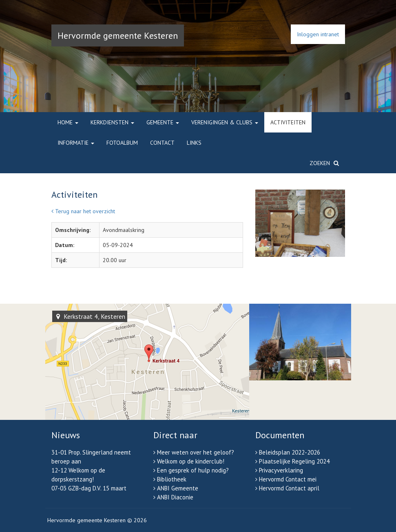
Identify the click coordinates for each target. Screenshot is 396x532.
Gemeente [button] (163, 122)
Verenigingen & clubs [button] (225, 122)
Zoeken (324, 163)
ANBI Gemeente (178, 488)
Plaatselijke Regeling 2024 (294, 461)
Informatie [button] (76, 143)
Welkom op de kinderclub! (191, 461)
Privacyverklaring (281, 470)
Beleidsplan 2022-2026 (290, 452)
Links (194, 143)
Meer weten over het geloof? (196, 452)
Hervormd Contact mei (288, 479)
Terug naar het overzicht (83, 211)
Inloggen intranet (318, 34)
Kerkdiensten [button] (112, 122)
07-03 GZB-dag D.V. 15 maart (89, 488)
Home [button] (68, 122)
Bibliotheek (172, 479)
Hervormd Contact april (289, 488)
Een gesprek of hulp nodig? (193, 470)
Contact (162, 143)
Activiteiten (288, 122)
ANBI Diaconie (175, 497)
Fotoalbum (122, 143)
